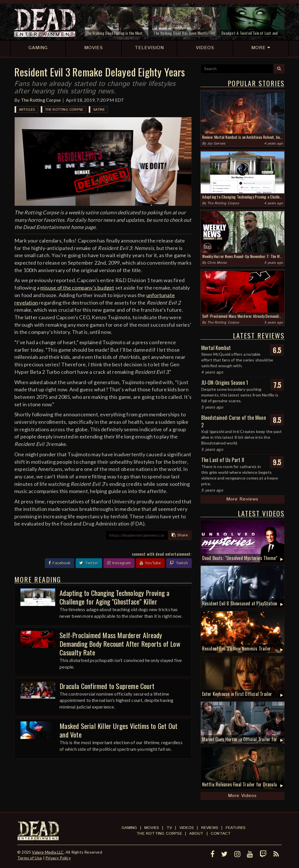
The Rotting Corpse (41, 100)
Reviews (210, 828)
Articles (27, 110)
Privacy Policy (58, 858)
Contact (221, 834)
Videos (187, 828)
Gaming (129, 828)
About (196, 834)
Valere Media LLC (48, 852)
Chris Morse (217, 263)
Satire (99, 110)
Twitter (89, 563)
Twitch (179, 563)
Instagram (119, 563)
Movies (152, 828)
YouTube (150, 563)
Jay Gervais (216, 144)
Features (236, 828)
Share (180, 535)
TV (169, 828)
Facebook (60, 563)
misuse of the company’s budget (77, 288)
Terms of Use (30, 858)
